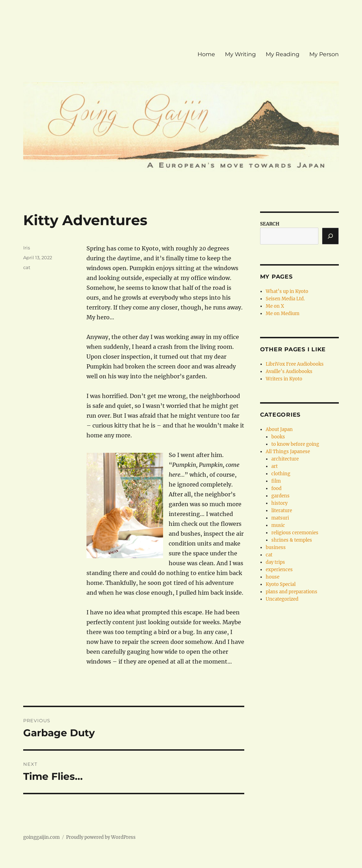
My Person (324, 54)
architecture (285, 459)
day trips (275, 562)
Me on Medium (283, 314)
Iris (27, 248)
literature (282, 511)
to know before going (295, 444)
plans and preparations (292, 592)
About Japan (279, 429)
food (276, 488)
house (273, 577)
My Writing (240, 54)
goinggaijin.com (41, 837)
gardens (280, 496)
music (278, 525)
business (276, 547)
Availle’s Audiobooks (289, 371)
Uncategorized (282, 599)
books (278, 437)
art (274, 466)
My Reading (283, 54)
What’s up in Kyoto (287, 291)
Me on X (275, 306)
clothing (281, 474)
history (279, 503)
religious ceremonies (295, 533)
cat (27, 267)
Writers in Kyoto (284, 379)
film (276, 481)
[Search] (330, 236)
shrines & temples (292, 540)
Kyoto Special (281, 584)
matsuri (280, 518)
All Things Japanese (288, 452)
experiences (279, 570)
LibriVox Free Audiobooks (295, 364)
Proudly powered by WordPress (101, 837)
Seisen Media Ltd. (285, 299)
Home (206, 54)
